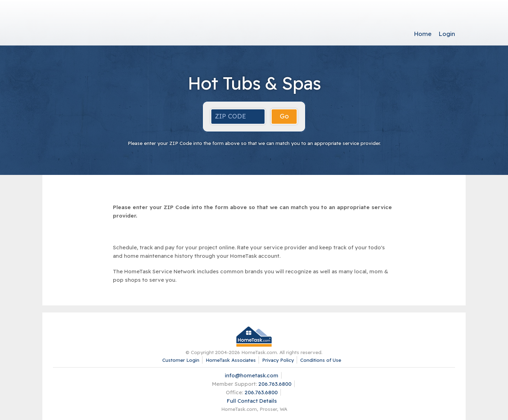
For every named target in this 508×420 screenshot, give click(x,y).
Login (447, 34)
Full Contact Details (252, 401)
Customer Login (181, 360)
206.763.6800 (275, 384)
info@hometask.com (252, 375)
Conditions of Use (321, 360)
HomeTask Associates (231, 360)
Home (423, 34)
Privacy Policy (278, 360)
